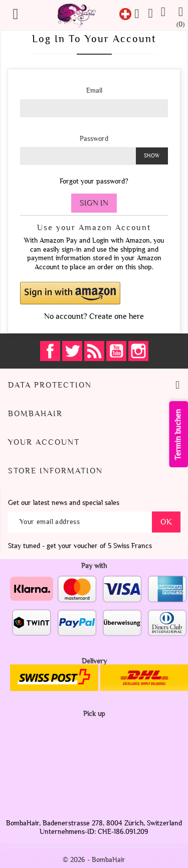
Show (152, 155)
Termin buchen (179, 434)
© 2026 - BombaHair (94, 860)
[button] (94, 293)
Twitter (72, 351)
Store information (55, 471)
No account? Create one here (94, 317)
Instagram (138, 351)
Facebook (50, 351)
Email (94, 91)
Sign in (94, 203)
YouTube (116, 351)
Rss (94, 351)
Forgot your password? (94, 181)
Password (94, 139)
